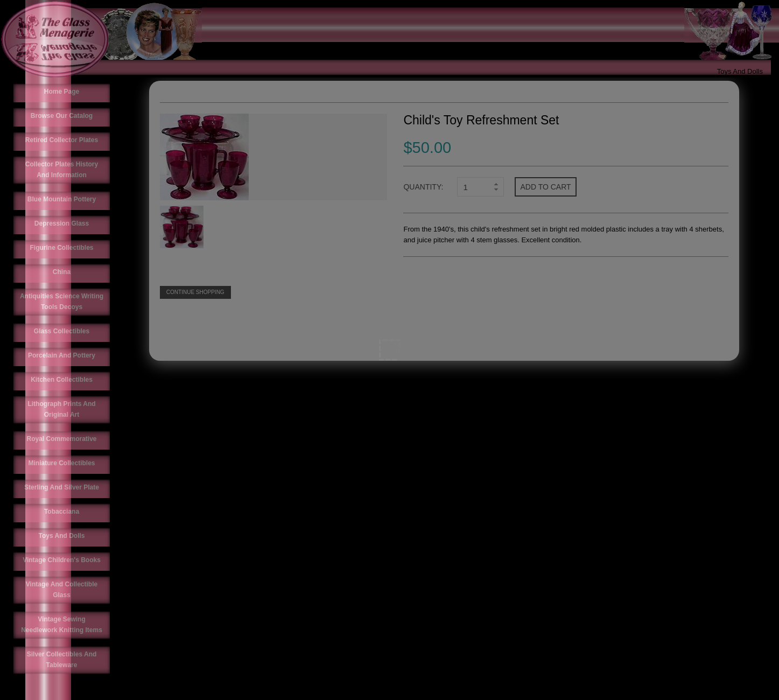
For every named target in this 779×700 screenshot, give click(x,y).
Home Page (62, 92)
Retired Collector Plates (62, 140)
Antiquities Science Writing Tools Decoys (62, 302)
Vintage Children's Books (62, 560)
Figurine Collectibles (61, 248)
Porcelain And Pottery (62, 355)
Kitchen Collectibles (62, 380)
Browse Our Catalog (62, 116)
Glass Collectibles (62, 331)
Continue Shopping (195, 292)
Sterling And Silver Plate (62, 487)
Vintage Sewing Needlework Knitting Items (62, 625)
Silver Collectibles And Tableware (62, 660)
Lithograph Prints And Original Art (61, 409)
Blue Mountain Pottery (62, 199)
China (62, 272)
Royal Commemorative (61, 439)
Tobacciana (62, 512)
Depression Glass (62, 223)
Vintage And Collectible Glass (62, 590)
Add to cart (545, 187)
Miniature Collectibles (61, 463)
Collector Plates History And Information (62, 170)
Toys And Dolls (740, 71)
